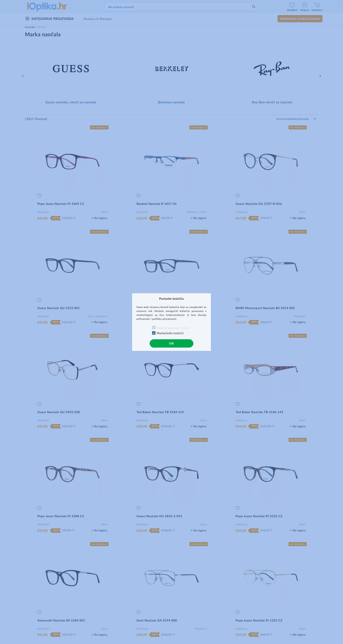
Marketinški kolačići (170, 333)
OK (171, 343)
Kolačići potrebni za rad (173, 328)
